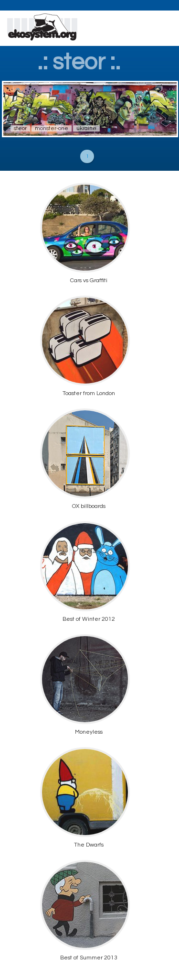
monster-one (52, 128)
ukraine (86, 128)
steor (20, 128)
